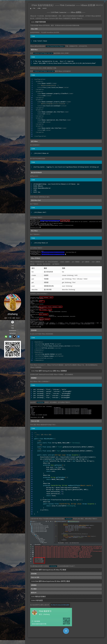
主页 (13, 325)
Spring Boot (12, 333)
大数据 (39, 8)
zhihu (18, 337)
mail (10, 337)
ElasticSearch (13, 331)
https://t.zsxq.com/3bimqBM (61, 605)
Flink (13, 328)
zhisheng (13, 314)
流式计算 (45, 8)
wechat (6, 337)
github (14, 337)
